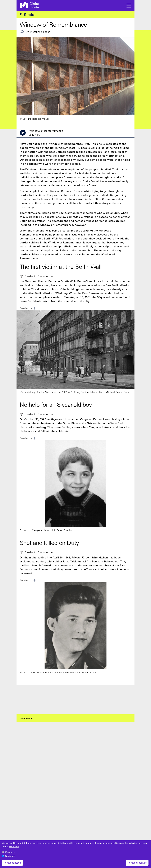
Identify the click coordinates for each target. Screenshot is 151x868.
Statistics (10, 856)
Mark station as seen (38, 32)
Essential (10, 852)
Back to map (27, 718)
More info (14, 847)
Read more (26, 308)
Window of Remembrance (46, 133)
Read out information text (40, 276)
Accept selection (12, 863)
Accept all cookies (137, 863)
